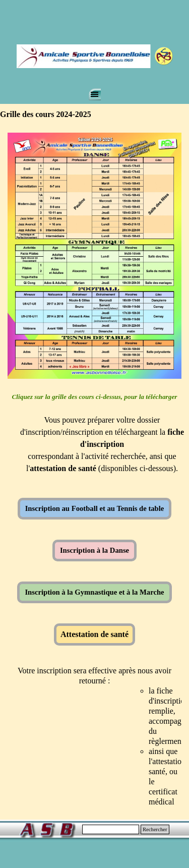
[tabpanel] (94, 438)
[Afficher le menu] (95, 94)
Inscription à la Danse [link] (94, 550)
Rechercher (155, 829)
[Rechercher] (111, 829)
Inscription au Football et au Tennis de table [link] (95, 508)
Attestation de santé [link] (94, 634)
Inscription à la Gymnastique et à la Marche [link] (94, 592)
